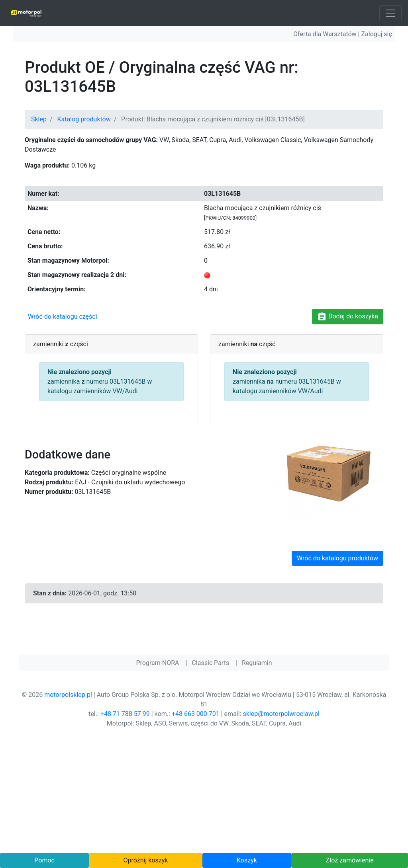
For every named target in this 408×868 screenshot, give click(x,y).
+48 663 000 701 (196, 714)
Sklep (39, 119)
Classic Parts (210, 663)
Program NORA (157, 663)
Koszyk (247, 860)
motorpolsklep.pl (68, 695)
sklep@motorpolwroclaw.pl (281, 714)
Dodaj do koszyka (348, 317)
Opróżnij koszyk (146, 860)
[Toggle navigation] (390, 13)
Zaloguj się (377, 34)
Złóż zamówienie (349, 860)
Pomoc (44, 860)
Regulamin (257, 663)
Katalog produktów (84, 119)
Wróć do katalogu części (63, 317)
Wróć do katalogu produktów (337, 558)
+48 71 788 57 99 (125, 714)
